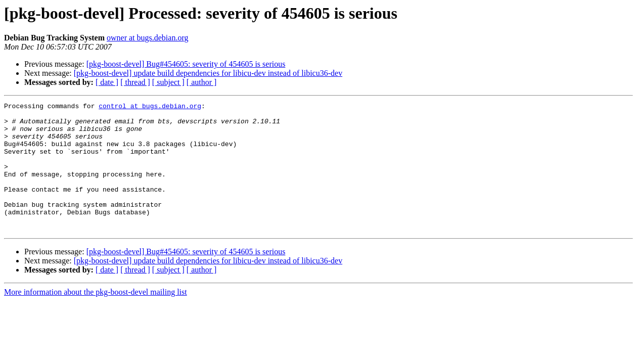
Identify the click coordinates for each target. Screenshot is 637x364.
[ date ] (107, 82)
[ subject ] (168, 82)
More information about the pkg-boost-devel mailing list (96, 318)
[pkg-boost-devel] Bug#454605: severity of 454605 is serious (186, 64)
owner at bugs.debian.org (147, 38)
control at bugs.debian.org (150, 107)
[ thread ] (135, 82)
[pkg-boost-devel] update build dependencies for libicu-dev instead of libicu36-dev (208, 73)
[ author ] (202, 82)
